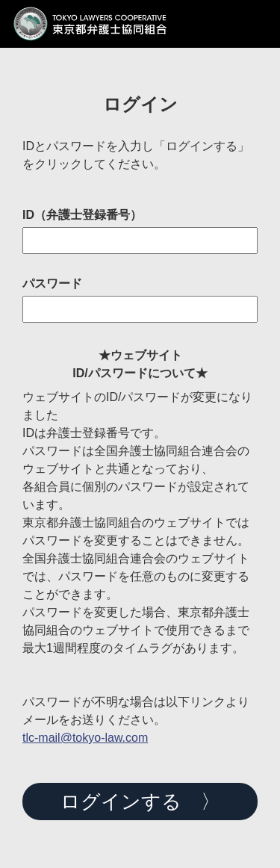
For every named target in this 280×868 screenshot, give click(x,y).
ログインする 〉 (140, 802)
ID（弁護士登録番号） (82, 215)
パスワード (52, 284)
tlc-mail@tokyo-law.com (85, 738)
